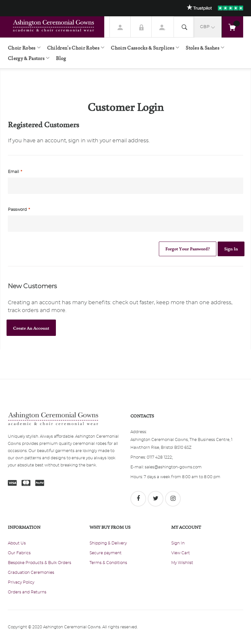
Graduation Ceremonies (31, 573)
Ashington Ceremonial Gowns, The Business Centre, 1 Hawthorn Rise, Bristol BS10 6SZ (181, 444)
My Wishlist (182, 563)
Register (162, 27)
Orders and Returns (27, 592)
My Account (120, 27)
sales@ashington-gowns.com (173, 467)
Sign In (141, 27)
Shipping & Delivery (108, 543)
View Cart (181, 553)
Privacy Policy (21, 582)
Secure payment (106, 553)
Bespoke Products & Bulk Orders (40, 563)
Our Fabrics (19, 553)
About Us (17, 543)
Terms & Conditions (108, 563)
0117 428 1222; (160, 457)
